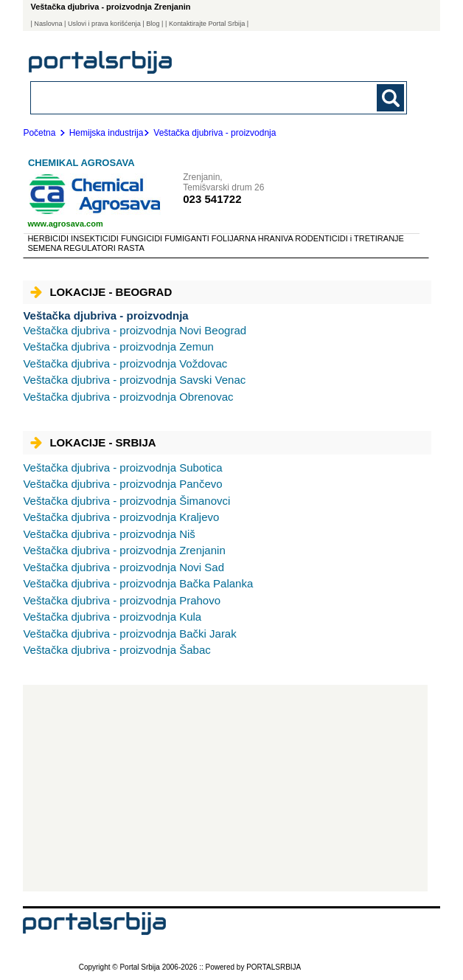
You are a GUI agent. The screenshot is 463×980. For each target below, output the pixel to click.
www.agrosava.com (65, 224)
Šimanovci (126, 501)
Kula (112, 617)
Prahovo (122, 600)
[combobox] (182, 97)
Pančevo (122, 484)
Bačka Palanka (138, 583)
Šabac (116, 650)
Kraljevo (121, 517)
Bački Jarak (129, 634)
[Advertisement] (225, 788)
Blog (153, 24)
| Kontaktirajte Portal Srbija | (207, 24)
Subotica (122, 467)
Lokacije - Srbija (93, 442)
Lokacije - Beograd (101, 292)
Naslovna (48, 24)
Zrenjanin (124, 550)
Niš (109, 534)
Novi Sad (123, 567)
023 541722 (212, 199)
